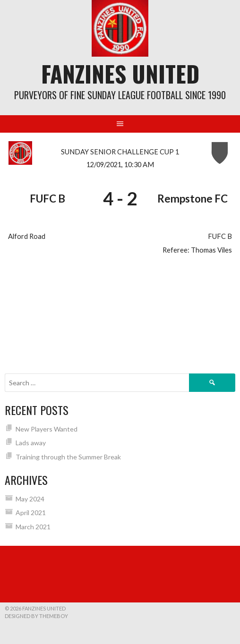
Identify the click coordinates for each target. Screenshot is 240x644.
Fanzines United (120, 73)
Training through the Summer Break (68, 457)
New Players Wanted (47, 429)
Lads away (31, 443)
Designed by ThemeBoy (36, 616)
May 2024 (30, 499)
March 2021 (33, 527)
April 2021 (31, 513)
